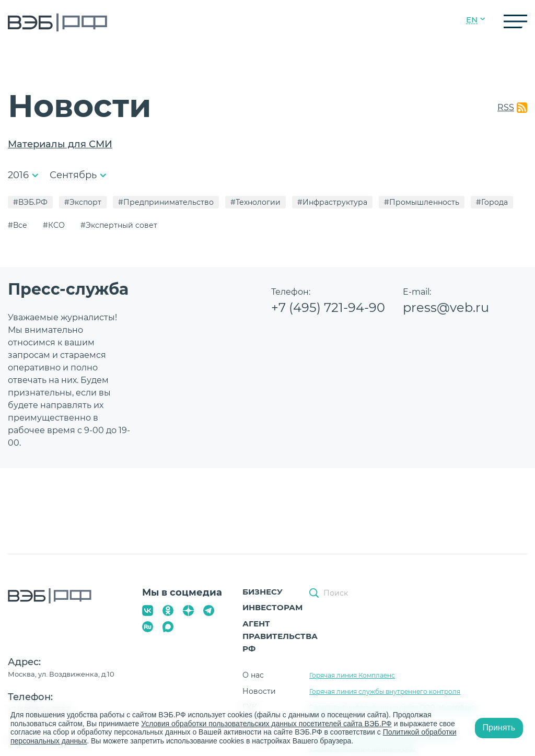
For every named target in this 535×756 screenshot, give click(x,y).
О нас (253, 675)
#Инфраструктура (332, 202)
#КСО (54, 225)
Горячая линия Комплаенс (352, 675)
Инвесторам (272, 607)
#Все (18, 225)
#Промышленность (422, 202)
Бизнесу (263, 592)
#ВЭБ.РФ (30, 202)
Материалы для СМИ (60, 144)
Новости (259, 691)
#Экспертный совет (119, 225)
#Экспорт (83, 202)
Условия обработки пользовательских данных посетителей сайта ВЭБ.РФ (266, 724)
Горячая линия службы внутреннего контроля (385, 691)
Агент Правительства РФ (280, 636)
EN (472, 20)
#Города (492, 202)
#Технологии (255, 202)
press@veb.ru (446, 307)
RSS (506, 107)
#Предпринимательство (166, 202)
